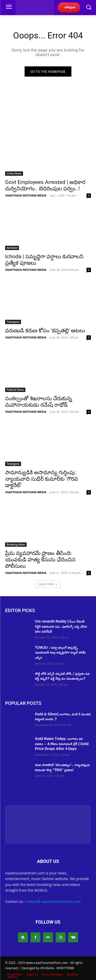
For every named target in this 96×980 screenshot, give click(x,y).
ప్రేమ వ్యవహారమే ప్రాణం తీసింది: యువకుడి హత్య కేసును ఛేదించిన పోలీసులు (40, 560)
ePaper (69, 7)
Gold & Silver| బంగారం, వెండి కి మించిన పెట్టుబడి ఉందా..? (63, 716)
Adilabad (12, 248)
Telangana (13, 322)
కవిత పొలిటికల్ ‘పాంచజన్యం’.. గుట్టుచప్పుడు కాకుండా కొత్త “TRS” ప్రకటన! (62, 767)
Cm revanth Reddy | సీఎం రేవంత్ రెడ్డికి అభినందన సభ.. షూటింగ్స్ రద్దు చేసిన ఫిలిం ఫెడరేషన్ (61, 626)
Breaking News (16, 544)
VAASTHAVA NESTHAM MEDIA (26, 195)
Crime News (14, 173)
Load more (48, 584)
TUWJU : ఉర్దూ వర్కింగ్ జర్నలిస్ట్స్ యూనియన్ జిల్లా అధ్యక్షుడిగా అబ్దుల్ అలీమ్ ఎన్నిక (60, 652)
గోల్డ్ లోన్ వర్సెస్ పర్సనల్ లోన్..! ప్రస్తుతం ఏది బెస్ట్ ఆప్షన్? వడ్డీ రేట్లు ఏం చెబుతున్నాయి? (62, 676)
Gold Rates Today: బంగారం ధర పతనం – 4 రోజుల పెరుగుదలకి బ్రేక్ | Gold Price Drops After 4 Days (62, 744)
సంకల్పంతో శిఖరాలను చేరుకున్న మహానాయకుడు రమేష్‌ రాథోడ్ (39, 402)
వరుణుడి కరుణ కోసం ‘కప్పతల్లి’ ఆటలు (45, 331)
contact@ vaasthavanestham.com (53, 901)
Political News (15, 390)
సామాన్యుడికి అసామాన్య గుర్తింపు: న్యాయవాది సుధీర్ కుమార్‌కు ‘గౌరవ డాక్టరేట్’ (42, 479)
